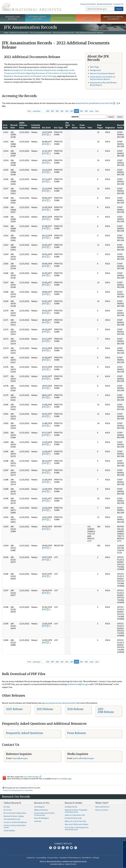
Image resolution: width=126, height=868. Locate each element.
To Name (75, 126)
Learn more (103, 863)
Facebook (51, 848)
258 (48, 111)
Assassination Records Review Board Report (103, 84)
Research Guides (74, 803)
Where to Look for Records (75, 821)
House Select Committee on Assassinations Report (103, 78)
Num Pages (100, 126)
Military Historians (41, 810)
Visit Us (88, 18)
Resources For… (42, 803)
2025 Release (14, 709)
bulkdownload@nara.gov (78, 684)
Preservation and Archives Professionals (45, 814)
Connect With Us (63, 844)
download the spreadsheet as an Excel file (94, 103)
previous (37, 111)
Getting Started (71, 807)
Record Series (121, 126)
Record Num (14, 126)
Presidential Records (12, 819)
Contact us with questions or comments (18, 790)
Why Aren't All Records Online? (77, 824)
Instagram (59, 848)
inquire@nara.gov (20, 758)
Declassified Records (73, 818)
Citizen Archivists (88, 4)
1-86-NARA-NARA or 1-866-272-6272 (63, 864)
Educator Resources (63, 18)
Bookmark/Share (105, 4)
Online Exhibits (9, 831)
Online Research (12, 803)
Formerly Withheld (36, 126)
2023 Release (45, 709)
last (97, 111)
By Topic (7, 807)
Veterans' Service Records (38, 18)
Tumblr (63, 848)
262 (67, 111)
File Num (68, 125)
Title (90, 127)
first (29, 111)
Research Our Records (13, 18)
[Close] (123, 844)
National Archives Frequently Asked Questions (76, 811)
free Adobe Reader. (32, 777)
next (91, 111)
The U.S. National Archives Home (32, 7)
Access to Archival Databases (15, 822)
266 (86, 111)
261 (62, 111)
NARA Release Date (23, 125)
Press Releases (77, 733)
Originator (110, 127)
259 (52, 111)
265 (81, 111)
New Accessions (102, 810)
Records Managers (42, 818)
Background (95, 70)
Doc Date (46, 127)
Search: (75, 117)
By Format (8, 810)
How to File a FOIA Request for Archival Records (77, 828)
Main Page (95, 67)
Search (119, 9)
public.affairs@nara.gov (84, 758)
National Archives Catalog (14, 816)
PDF (45, 135)
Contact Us (118, 4)
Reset (120, 117)
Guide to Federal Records (75, 815)
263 (72, 111)
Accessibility (41, 858)
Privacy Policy (53, 858)
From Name (82, 126)
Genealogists (39, 807)
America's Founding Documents (113, 18)
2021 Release (75, 709)
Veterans (38, 821)
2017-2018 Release (106, 711)
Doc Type (58, 127)
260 (57, 111)
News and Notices (102, 807)
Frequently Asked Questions (24, 733)
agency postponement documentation (59, 703)
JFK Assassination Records (40, 33)
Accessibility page (64, 779)
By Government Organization (15, 813)
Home (6, 33)
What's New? (102, 803)
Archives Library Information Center (15, 826)
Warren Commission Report (102, 73)
